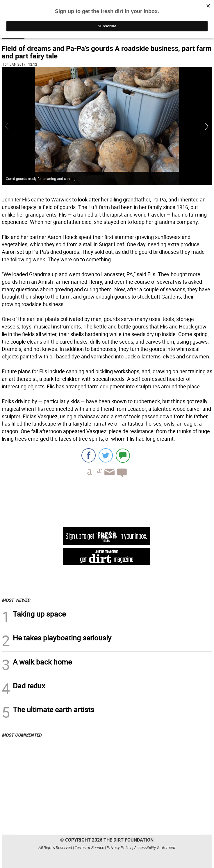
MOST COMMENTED (22, 735)
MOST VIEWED (16, 600)
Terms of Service (89, 848)
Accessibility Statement (155, 848)
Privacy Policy (119, 848)
